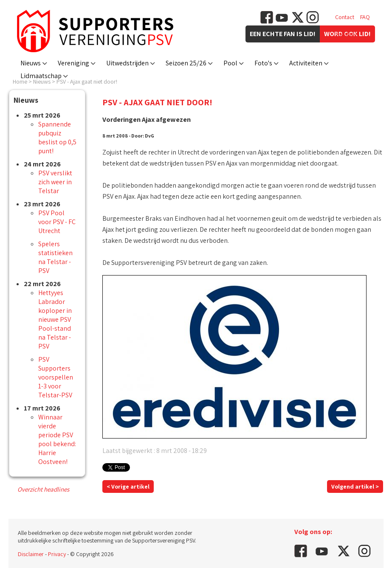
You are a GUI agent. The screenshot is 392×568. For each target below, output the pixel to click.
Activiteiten (306, 63)
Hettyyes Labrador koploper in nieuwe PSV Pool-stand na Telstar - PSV (55, 319)
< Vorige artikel (128, 486)
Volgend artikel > (355, 486)
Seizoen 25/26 (186, 63)
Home (20, 82)
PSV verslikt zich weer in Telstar (55, 182)
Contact (345, 17)
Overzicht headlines (43, 489)
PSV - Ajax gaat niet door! (87, 82)
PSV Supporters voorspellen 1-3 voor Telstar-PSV (56, 377)
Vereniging (73, 63)
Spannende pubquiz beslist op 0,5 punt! (57, 138)
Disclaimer (31, 554)
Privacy (57, 554)
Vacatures (347, 34)
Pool (230, 63)
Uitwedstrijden (127, 63)
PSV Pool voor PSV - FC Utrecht (57, 222)
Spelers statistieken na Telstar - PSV (55, 257)
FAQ (365, 17)
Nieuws (31, 63)
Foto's (263, 63)
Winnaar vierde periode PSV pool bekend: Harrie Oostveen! (57, 439)
